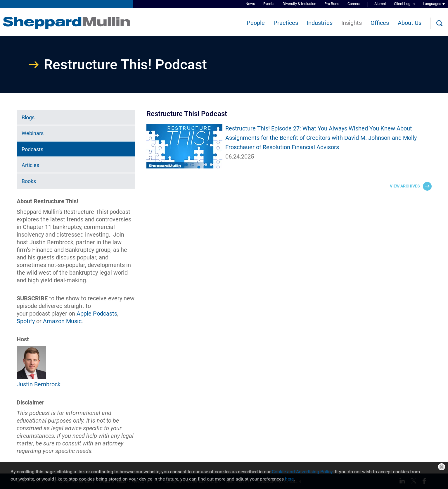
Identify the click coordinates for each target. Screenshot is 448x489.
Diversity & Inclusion (299, 4)
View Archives (405, 186)
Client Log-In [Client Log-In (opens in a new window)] (404, 4)
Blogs (28, 117)
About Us (410, 23)
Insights (352, 23)
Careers (354, 4)
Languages (432, 4)
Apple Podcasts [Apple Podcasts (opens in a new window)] (97, 314)
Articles (30, 165)
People (256, 23)
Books (29, 181)
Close (442, 467)
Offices (380, 23)
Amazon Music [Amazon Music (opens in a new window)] (62, 321)
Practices (286, 23)
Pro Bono (332, 4)
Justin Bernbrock (39, 384)
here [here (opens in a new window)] (289, 479)
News (250, 4)
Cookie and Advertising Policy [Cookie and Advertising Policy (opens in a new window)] (302, 472)
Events (269, 4)
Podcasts (32, 149)
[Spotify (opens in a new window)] (26, 321)
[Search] (439, 23)
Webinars (33, 133)
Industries (320, 23)
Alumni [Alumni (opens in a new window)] (380, 4)
